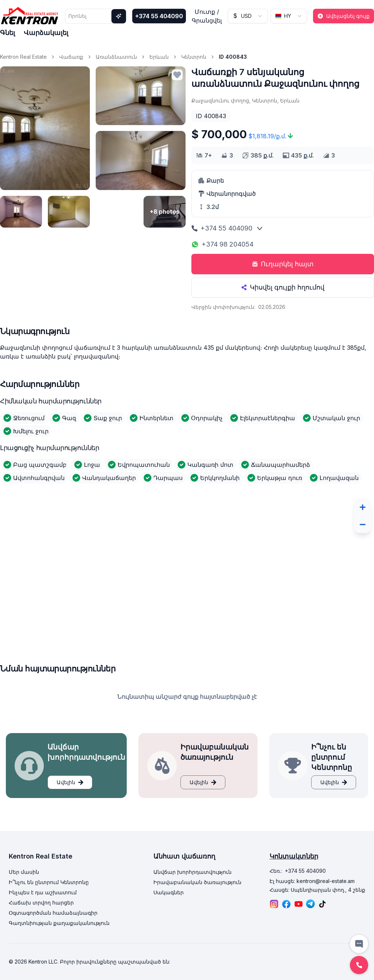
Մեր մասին (24, 872)
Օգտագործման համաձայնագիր (53, 913)
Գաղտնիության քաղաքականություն (59, 923)
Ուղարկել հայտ (283, 264)
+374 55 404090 (159, 16)
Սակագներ (169, 892)
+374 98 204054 (222, 244)
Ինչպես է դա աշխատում (43, 892)
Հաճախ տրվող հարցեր (41, 902)
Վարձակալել (46, 33)
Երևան (159, 57)
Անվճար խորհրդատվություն (192, 872)
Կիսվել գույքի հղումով (283, 287)
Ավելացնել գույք (344, 16)
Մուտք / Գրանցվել (207, 16)
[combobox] (248, 16)
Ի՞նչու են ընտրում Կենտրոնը (49, 882)
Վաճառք (71, 57)
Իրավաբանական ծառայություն (197, 882)
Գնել (7, 33)
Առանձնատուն (116, 57)
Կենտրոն (194, 57)
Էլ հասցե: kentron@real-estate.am (312, 881)
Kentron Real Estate (23, 57)
